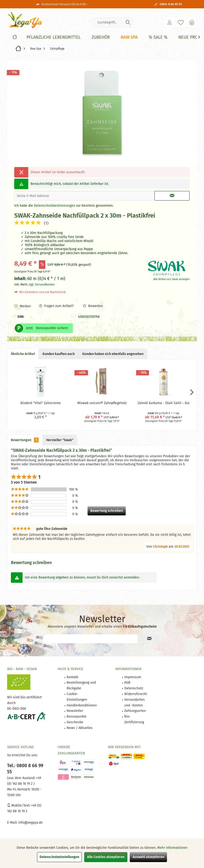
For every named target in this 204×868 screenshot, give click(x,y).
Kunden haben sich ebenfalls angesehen (113, 354)
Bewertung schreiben (107, 511)
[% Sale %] (158, 37)
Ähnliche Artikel (23, 354)
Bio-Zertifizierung (134, 719)
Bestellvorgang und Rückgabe (81, 685)
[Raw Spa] (129, 37)
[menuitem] (192, 22)
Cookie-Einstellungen (77, 697)
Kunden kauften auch (59, 354)
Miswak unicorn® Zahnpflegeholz (102, 403)
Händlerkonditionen (82, 705)
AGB (127, 683)
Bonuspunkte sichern (52, 328)
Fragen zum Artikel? (56, 306)
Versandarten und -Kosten (134, 702)
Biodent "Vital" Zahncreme (41, 403)
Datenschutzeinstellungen (59, 857)
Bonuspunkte (77, 716)
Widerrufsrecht (136, 694)
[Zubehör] (101, 37)
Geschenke (75, 722)
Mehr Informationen (172, 848)
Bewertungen (25, 440)
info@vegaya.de (30, 823)
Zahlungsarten (135, 711)
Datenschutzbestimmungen (55, 206)
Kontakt (72, 677)
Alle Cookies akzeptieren (106, 857)
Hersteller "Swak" (60, 440)
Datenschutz (134, 688)
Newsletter (75, 711)
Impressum (133, 677)
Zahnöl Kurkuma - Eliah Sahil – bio (164, 403)
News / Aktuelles (80, 728)
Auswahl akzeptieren (148, 857)
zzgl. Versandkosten (42, 285)
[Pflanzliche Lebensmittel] (54, 37)
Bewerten (93, 306)
